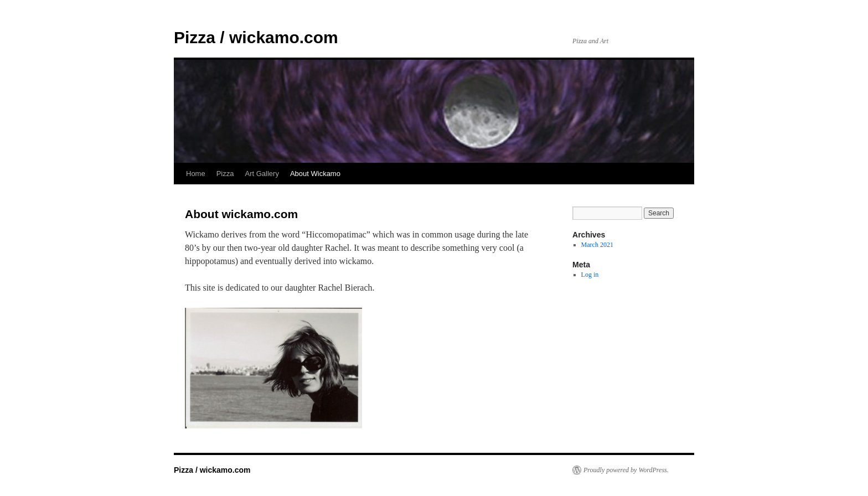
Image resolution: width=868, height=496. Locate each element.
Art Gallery (262, 174)
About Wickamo (315, 174)
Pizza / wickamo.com (256, 37)
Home (196, 174)
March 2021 (597, 245)
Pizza (225, 174)
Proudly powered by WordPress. (626, 470)
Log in (590, 275)
